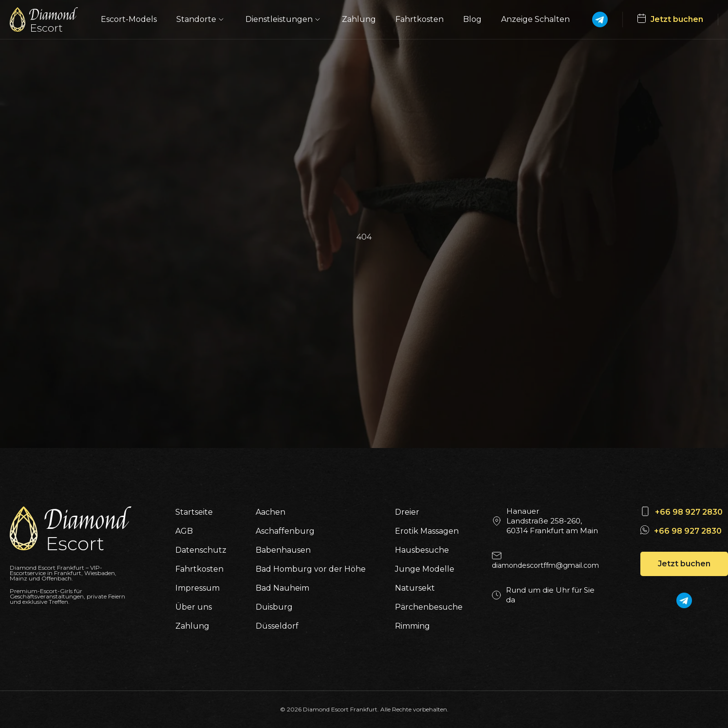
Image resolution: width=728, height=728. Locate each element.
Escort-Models (129, 19)
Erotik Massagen (427, 531)
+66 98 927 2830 (689, 512)
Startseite (194, 512)
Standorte (201, 19)
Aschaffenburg (285, 531)
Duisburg (274, 607)
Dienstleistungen (284, 19)
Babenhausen (283, 550)
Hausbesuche (422, 550)
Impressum (197, 588)
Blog (472, 19)
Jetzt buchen (684, 564)
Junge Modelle (425, 569)
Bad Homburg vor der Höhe (311, 569)
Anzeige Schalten (535, 19)
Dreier (407, 512)
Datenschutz (201, 550)
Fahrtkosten (420, 19)
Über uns (194, 607)
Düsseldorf (277, 626)
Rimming (412, 626)
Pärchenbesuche (429, 607)
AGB (184, 531)
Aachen (271, 512)
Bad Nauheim (282, 588)
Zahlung (359, 19)
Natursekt (415, 588)
